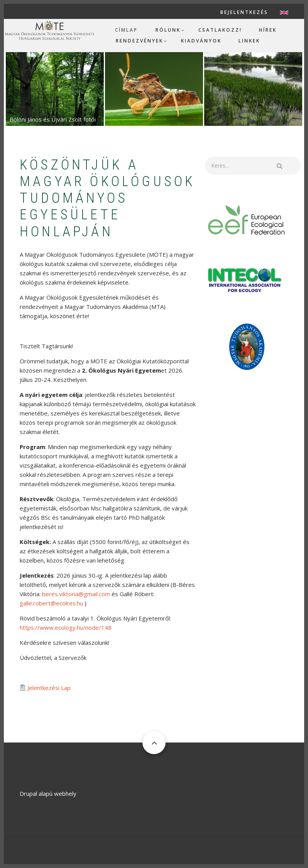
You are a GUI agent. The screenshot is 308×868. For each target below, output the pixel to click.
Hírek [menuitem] (268, 30)
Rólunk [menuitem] (168, 30)
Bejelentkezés (244, 12)
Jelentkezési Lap (49, 688)
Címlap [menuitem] (126, 30)
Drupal (28, 793)
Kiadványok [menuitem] (201, 41)
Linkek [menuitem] (249, 41)
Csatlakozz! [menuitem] (220, 30)
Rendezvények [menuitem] (140, 41)
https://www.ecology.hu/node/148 (66, 627)
